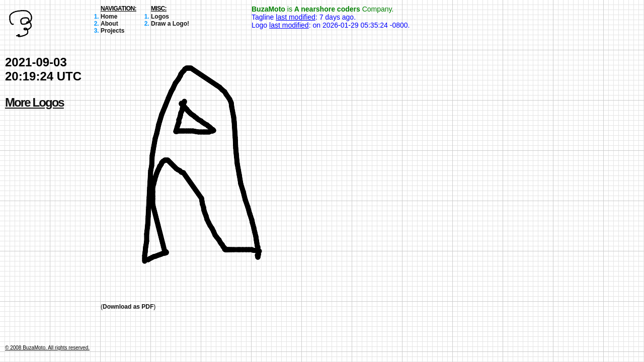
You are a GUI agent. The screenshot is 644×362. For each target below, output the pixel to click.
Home (109, 17)
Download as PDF (128, 307)
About (109, 24)
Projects (112, 31)
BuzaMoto (268, 9)
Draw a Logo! (170, 24)
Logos (160, 17)
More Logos (34, 102)
